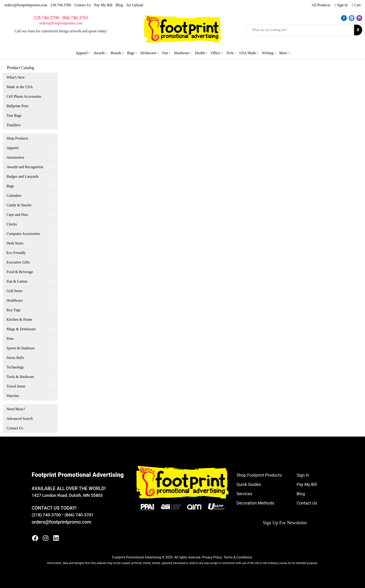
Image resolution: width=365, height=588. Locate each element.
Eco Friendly (16, 253)
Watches (13, 396)
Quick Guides (249, 484)
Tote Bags (14, 115)
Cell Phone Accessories (24, 96)
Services (244, 494)
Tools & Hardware (20, 377)
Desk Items (15, 243)
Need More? (16, 409)
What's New (16, 77)
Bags (10, 186)
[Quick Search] (300, 30)
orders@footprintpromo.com (26, 5)
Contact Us (83, 5)
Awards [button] (99, 53)
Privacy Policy (212, 557)
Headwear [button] (181, 53)
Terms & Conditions (238, 557)
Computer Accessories (23, 234)
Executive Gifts (18, 262)
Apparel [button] (82, 53)
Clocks (12, 224)
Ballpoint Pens (17, 106)
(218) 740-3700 (46, 515)
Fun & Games (17, 281)
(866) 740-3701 (79, 515)
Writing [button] (268, 53)
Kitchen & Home (19, 319)
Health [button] (200, 53)
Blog (119, 5)
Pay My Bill (103, 5)
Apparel (13, 148)
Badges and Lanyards (23, 176)
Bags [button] (131, 53)
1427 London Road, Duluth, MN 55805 (67, 495)
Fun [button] (165, 53)
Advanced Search (20, 419)
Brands (116, 53)
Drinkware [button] (148, 53)
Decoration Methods (255, 503)
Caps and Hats (17, 215)
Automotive (15, 157)
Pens (10, 339)
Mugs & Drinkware (21, 329)
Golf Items (15, 291)
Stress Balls (15, 358)
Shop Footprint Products (259, 475)
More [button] (283, 53)
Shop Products (17, 138)
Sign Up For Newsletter (285, 523)
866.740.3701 (75, 18)
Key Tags (14, 310)
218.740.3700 (61, 5)
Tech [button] (230, 53)
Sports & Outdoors (21, 348)
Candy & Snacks (19, 205)
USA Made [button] (248, 53)
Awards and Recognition (25, 167)
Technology (15, 367)
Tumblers (14, 125)
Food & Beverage (20, 272)
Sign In (303, 475)
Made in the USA (20, 87)
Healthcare (15, 300)
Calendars (14, 195)
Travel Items (16, 386)
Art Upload (135, 5)
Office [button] (216, 53)
